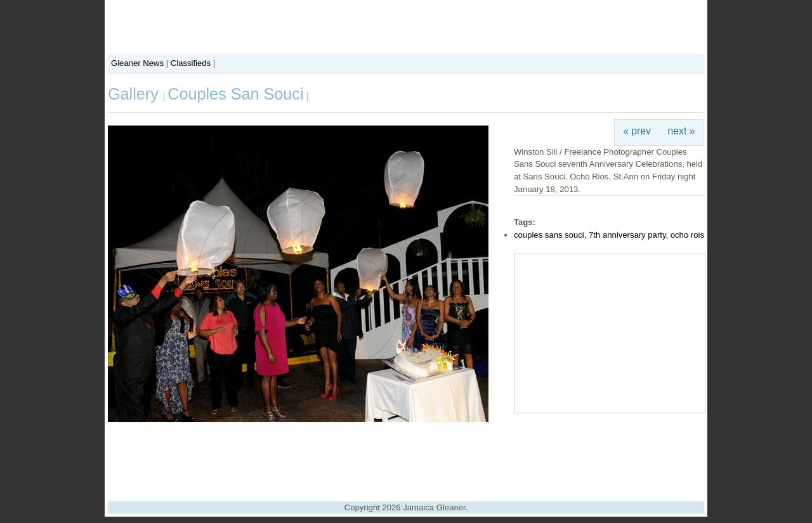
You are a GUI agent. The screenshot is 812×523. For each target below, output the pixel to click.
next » (682, 131)
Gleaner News (137, 63)
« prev (637, 131)
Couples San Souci (235, 94)
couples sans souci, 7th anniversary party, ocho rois (609, 235)
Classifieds (191, 63)
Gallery (135, 94)
